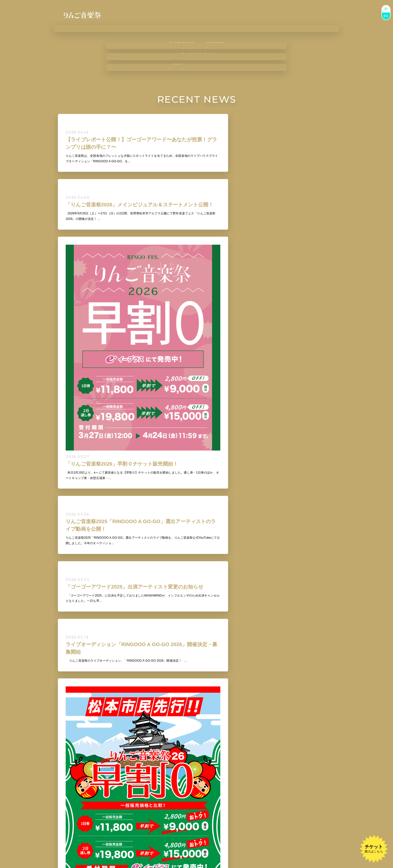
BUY (184, 816)
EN (386, 16)
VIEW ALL (196, 546)
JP (386, 9)
